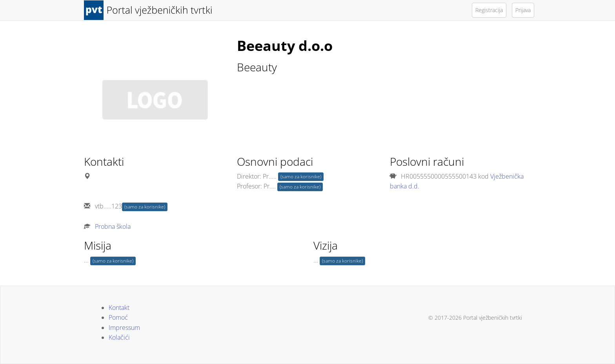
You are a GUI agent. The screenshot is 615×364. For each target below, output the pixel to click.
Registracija (489, 10)
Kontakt (119, 308)
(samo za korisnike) (145, 207)
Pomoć (118, 317)
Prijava (523, 10)
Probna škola (113, 226)
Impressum (124, 328)
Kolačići (119, 337)
